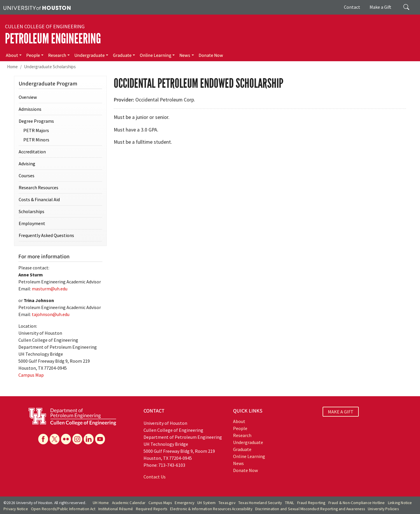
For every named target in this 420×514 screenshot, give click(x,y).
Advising (27, 164)
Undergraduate (90, 55)
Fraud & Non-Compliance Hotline (357, 503)
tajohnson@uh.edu (51, 314)
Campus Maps (160, 503)
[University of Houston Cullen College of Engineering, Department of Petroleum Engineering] (72, 416)
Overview (28, 97)
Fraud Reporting (311, 503)
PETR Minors (36, 140)
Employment (32, 223)
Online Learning (155, 55)
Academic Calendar (129, 503)
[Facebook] (43, 439)
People (33, 55)
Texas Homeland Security (260, 503)
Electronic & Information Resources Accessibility (211, 509)
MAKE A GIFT (341, 412)
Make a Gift (380, 7)
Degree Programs (36, 121)
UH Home (101, 503)
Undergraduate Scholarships (50, 67)
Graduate (122, 55)
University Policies (383, 509)
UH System (206, 503)
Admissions (30, 109)
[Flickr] (66, 439)
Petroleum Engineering (53, 39)
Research (57, 55)
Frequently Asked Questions (46, 235)
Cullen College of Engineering (45, 27)
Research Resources (38, 187)
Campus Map (31, 375)
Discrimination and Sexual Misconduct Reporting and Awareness (310, 509)
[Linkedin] (89, 439)
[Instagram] (77, 439)
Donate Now (211, 55)
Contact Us (155, 477)
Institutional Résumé (116, 509)
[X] (55, 439)
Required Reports (152, 509)
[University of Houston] (37, 7)
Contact (352, 7)
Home (12, 67)
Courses (27, 176)
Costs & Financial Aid (39, 199)
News (185, 55)
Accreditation (32, 152)
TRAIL (290, 503)
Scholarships (32, 211)
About (12, 55)
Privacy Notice (16, 509)
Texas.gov (227, 503)
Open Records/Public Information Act (63, 509)
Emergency (184, 503)
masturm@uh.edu (50, 289)
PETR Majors (36, 130)
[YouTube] (100, 439)
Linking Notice (400, 503)
